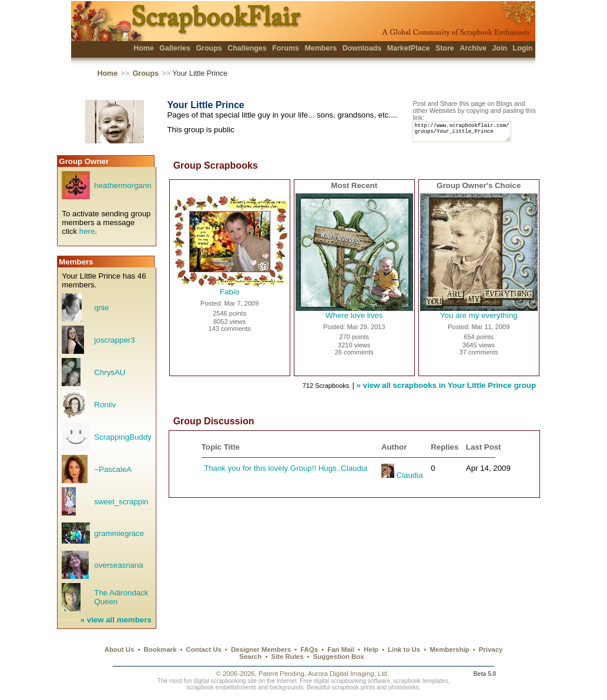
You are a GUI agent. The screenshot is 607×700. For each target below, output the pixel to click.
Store (445, 48)
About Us (120, 649)
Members (321, 48)
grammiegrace (119, 539)
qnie (101, 313)
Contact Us (204, 649)
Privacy (491, 649)
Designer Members (261, 649)
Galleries (175, 48)
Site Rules (287, 657)
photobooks (404, 687)
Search (250, 657)
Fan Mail (341, 649)
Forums (286, 48)
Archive (473, 48)
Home (144, 48)
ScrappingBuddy (123, 442)
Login (523, 48)
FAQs (309, 649)
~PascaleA (113, 475)
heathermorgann (123, 191)
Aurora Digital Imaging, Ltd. (348, 674)
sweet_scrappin (121, 507)
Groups (209, 48)
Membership (449, 649)
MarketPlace (409, 48)
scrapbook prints (353, 687)
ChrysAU (110, 378)
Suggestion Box (339, 657)
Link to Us (404, 649)
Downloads (362, 48)
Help (371, 649)
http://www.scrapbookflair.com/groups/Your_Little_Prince (467, 134)
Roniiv (105, 410)
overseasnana (118, 570)
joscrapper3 (114, 345)
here (87, 237)
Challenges (247, 48)
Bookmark (160, 649)
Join (499, 48)
